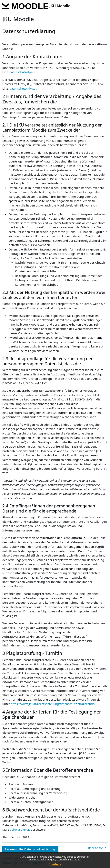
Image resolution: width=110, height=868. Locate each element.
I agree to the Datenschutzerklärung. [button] (30, 849)
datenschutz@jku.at (23, 72)
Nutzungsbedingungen (42, 859)
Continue (55, 864)
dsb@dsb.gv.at (20, 829)
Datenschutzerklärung (69, 859)
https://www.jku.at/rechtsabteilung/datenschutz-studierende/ (53, 704)
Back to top (97, 848)
